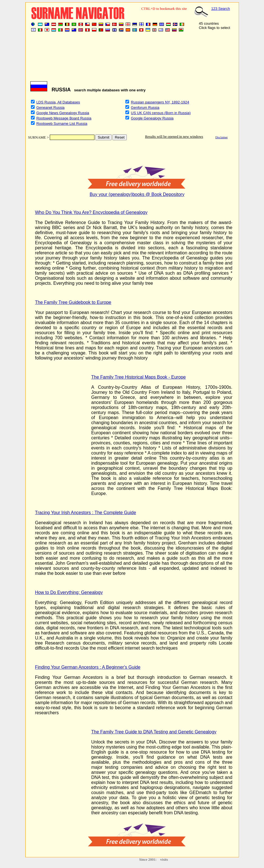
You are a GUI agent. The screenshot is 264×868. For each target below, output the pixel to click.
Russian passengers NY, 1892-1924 (160, 102)
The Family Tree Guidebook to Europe (73, 302)
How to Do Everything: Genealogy (69, 592)
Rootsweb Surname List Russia (62, 124)
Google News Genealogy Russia (63, 113)
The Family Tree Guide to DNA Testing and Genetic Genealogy (154, 732)
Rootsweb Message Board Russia (64, 118)
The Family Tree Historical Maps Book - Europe (139, 377)
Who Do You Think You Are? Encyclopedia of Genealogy (91, 212)
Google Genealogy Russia (152, 118)
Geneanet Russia (50, 108)
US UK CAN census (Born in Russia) (161, 113)
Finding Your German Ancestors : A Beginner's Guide (88, 667)
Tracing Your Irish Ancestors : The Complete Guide (86, 513)
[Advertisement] (131, 59)
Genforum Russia (145, 108)
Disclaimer (222, 137)
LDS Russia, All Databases (58, 102)
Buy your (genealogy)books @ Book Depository (137, 194)
